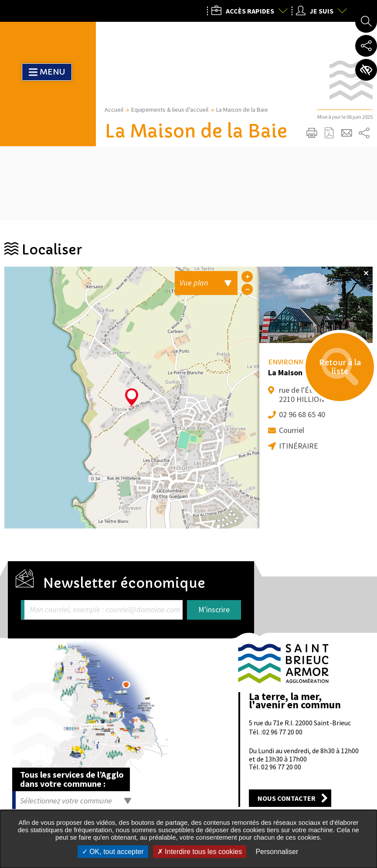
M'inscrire (214, 609)
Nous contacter (287, 798)
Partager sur (364, 133)
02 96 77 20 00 (282, 732)
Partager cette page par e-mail (346, 133)
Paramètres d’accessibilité (366, 70)
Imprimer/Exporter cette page (312, 133)
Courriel (292, 430)
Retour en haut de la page (358, 620)
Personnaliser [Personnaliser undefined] (277, 852)
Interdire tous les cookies (200, 852)
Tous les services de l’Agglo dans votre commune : (72, 779)
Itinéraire (299, 446)
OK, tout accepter (113, 852)
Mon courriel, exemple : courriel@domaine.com (105, 610)
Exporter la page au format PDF (329, 133)
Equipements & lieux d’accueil (170, 110)
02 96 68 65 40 (302, 414)
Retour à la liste (338, 369)
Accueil (114, 110)
